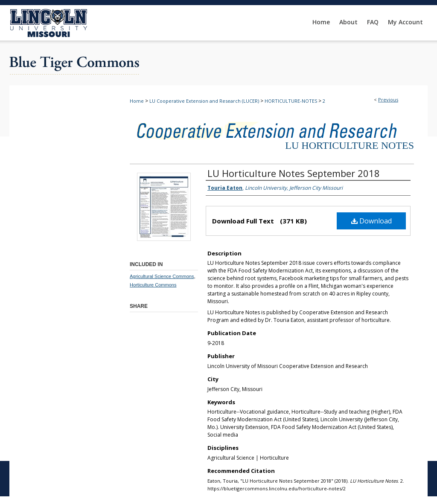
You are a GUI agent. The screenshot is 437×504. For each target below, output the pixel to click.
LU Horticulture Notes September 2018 (294, 173)
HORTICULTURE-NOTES (291, 101)
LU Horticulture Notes (350, 145)
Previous (388, 100)
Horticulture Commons (153, 285)
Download (371, 221)
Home (137, 101)
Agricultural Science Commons (162, 276)
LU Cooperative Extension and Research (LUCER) (204, 101)
